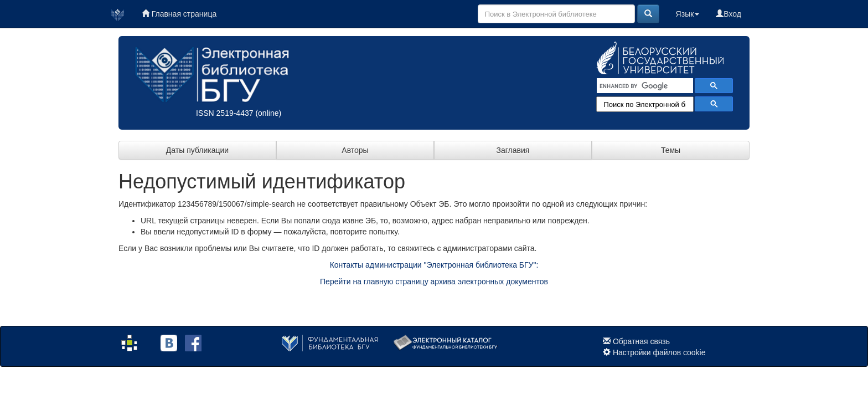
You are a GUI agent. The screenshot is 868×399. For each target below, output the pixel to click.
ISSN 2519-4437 (225, 113)
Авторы (355, 150)
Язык (688, 14)
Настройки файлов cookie (659, 352)
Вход (728, 14)
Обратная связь (641, 341)
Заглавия (513, 150)
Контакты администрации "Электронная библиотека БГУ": (434, 265)
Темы (671, 150)
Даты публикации (197, 150)
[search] (644, 86)
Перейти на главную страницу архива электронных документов (434, 282)
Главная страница (179, 14)
